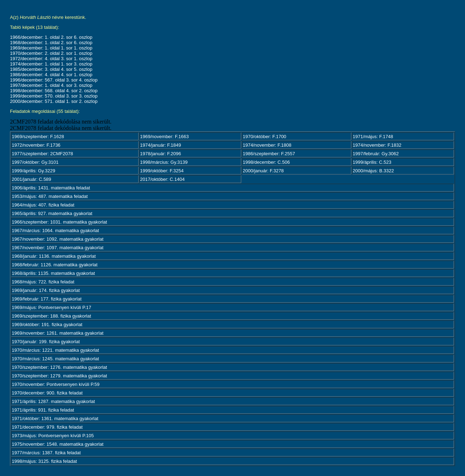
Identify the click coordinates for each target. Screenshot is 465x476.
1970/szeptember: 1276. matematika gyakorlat (59, 367)
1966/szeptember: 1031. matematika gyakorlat (59, 222)
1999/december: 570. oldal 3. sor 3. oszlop (54, 96)
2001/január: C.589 (32, 179)
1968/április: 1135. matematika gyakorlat (53, 273)
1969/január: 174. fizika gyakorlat (46, 290)
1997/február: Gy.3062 (376, 154)
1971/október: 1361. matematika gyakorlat (55, 419)
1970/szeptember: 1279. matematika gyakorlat (59, 376)
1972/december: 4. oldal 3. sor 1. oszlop (51, 59)
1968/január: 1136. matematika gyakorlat (54, 256)
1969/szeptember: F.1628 (38, 137)
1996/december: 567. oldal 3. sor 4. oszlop (54, 80)
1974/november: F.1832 (377, 145)
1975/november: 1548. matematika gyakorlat (58, 444)
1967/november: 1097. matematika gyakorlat (58, 248)
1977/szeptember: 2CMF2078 (42, 154)
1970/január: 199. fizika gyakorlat (46, 342)
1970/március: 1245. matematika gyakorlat (55, 359)
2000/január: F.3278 (263, 171)
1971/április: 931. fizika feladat (43, 410)
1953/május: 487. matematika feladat (50, 196)
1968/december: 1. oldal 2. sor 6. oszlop (51, 43)
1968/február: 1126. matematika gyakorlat (55, 265)
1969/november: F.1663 (164, 137)
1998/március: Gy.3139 (164, 162)
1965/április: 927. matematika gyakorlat (52, 213)
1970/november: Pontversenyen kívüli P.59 (56, 384)
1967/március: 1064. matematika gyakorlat (55, 231)
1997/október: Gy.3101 (35, 162)
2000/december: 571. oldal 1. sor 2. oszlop (54, 101)
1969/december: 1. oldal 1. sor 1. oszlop (51, 48)
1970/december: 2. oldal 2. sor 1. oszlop (51, 53)
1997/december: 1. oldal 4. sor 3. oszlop (51, 85)
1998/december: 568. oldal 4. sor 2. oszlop (54, 91)
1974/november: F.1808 (267, 145)
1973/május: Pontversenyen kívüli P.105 (53, 436)
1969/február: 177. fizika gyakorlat (47, 299)
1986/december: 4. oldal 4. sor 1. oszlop (51, 75)
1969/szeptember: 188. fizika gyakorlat (51, 316)
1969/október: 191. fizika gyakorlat (47, 325)
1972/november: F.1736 (36, 145)
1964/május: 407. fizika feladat (43, 205)
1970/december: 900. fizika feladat (47, 393)
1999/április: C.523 (372, 162)
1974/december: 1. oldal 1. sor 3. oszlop (51, 64)
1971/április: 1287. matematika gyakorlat (53, 401)
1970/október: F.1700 (264, 137)
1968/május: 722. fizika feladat (43, 282)
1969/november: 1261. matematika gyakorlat (58, 333)
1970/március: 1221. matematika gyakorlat (55, 350)
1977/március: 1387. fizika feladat (46, 453)
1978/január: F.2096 (161, 154)
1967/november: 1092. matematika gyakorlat (58, 239)
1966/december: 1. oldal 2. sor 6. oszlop (51, 37)
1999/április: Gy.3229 (33, 171)
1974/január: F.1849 (161, 145)
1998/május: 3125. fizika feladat (44, 461)
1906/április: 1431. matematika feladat (51, 188)
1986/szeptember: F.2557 (269, 154)
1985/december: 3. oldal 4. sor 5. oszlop (51, 69)
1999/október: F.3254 (162, 171)
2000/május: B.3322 (373, 171)
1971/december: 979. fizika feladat (47, 427)
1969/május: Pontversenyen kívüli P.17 (51, 307)
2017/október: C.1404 (162, 179)
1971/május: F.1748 (373, 137)
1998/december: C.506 (266, 162)
